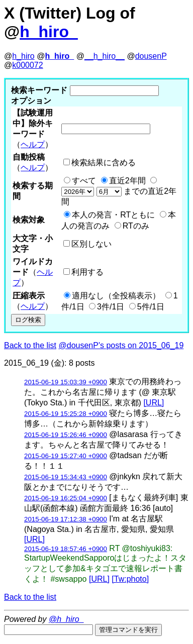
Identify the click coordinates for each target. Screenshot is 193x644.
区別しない (91, 244)
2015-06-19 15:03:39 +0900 (66, 382)
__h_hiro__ (105, 56)
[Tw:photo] (130, 579)
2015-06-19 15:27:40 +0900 (66, 456)
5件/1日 (151, 307)
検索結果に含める (104, 163)
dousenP (151, 56)
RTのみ (136, 226)
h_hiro (23, 56)
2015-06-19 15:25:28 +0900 (66, 414)
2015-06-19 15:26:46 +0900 (66, 435)
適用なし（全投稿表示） (116, 296)
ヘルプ (33, 144)
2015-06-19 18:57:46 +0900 (66, 549)
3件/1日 (111, 307)
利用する (87, 272)
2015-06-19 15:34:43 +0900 (66, 477)
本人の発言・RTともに (113, 215)
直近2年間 (127, 181)
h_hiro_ (49, 32)
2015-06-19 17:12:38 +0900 (66, 519)
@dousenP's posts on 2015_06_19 (121, 345)
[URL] (154, 403)
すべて (84, 181)
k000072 (27, 65)
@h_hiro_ (66, 619)
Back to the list (30, 345)
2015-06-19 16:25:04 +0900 (66, 498)
